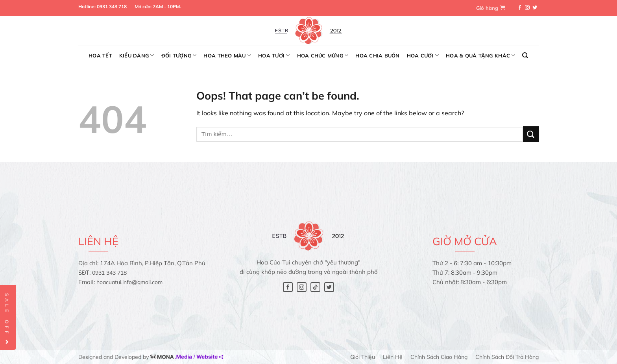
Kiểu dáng (137, 55)
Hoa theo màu (227, 55)
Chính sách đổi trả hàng (507, 357)
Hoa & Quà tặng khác (480, 55)
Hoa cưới (423, 55)
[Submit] (531, 134)
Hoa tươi (274, 55)
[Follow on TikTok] (315, 287)
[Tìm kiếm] (525, 55)
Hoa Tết (100, 55)
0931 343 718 (112, 6)
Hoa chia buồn (377, 55)
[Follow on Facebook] (520, 8)
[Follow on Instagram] (527, 8)
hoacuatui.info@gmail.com (129, 282)
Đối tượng (179, 55)
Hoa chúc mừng (323, 55)
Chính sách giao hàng (439, 357)
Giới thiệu (363, 357)
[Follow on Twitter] (535, 8)
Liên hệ (393, 357)
